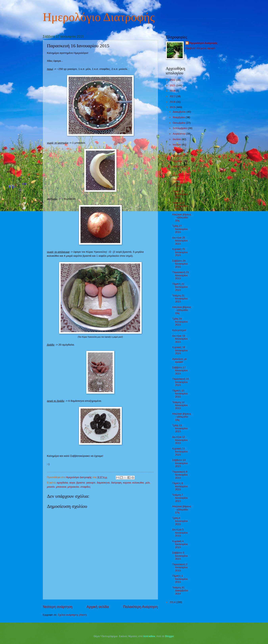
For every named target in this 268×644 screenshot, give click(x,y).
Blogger (169, 636)
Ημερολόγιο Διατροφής (99, 17)
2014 (173, 602)
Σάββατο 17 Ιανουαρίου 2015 (180, 370)
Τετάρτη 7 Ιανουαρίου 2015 (180, 498)
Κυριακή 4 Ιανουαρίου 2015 (180, 544)
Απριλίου (178, 156)
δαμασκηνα (103, 483)
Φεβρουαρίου (180, 167)
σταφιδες (86, 487)
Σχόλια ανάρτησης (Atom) (72, 615)
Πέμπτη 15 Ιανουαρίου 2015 (180, 394)
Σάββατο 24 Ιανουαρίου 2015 (180, 264)
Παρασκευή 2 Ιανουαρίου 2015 (180, 567)
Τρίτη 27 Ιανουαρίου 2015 (180, 229)
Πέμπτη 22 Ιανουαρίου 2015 (180, 287)
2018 (173, 91)
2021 (173, 85)
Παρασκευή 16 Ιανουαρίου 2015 (181, 382)
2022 (173, 80)
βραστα (81, 483)
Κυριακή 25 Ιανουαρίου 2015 (180, 252)
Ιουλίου (177, 139)
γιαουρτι (91, 483)
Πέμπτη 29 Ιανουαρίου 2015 (180, 194)
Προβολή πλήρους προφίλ (200, 48)
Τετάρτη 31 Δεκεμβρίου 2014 (180, 591)
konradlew (149, 636)
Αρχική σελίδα (98, 607)
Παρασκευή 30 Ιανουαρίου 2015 (181, 183)
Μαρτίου (178, 161)
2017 (173, 96)
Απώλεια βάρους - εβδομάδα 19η (182, 310)
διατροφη (116, 483)
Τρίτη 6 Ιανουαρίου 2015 (180, 521)
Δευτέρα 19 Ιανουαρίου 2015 (180, 339)
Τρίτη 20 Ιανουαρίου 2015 (180, 322)
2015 (173, 107)
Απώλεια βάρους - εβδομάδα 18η (182, 417)
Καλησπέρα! (179, 330)
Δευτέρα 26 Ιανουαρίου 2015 (180, 241)
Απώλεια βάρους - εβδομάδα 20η (182, 218)
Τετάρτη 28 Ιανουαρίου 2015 (180, 206)
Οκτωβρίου (179, 123)
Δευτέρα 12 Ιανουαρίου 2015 (180, 440)
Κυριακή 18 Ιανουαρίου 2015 (180, 350)
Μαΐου (177, 150)
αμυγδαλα (62, 483)
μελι (147, 483)
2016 (173, 102)
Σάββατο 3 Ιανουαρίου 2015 (180, 556)
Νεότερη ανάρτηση (58, 607)
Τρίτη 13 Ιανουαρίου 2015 (180, 428)
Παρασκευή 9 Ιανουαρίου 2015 (180, 475)
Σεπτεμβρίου (180, 128)
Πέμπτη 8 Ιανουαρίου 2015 (180, 486)
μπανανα (61, 487)
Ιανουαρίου (179, 175)
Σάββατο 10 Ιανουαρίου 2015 (180, 463)
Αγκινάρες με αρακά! (180, 360)
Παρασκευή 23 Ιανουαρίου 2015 (181, 275)
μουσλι (51, 487)
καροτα (127, 483)
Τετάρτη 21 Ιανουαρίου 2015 (180, 299)
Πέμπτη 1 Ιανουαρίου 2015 (180, 579)
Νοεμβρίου (179, 117)
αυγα (72, 483)
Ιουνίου (177, 145)
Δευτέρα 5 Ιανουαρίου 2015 (180, 533)
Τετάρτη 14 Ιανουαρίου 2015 (180, 405)
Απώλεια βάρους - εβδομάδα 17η (182, 509)
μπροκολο (73, 487)
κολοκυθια (138, 483)
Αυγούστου (179, 134)
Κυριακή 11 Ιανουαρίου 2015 (180, 452)
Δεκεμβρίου (180, 112)
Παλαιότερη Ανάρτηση (140, 607)
